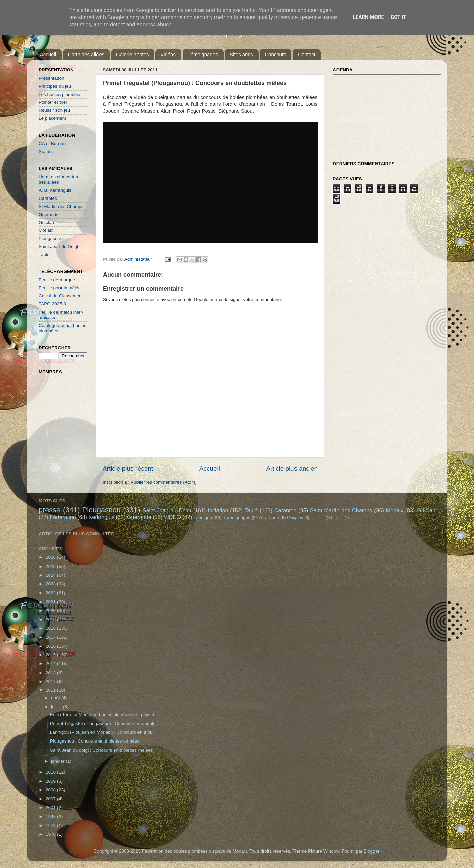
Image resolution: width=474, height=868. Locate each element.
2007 (51, 799)
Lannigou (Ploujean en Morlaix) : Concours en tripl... (102, 732)
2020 (51, 610)
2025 (51, 566)
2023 (51, 584)
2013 (51, 673)
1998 (51, 816)
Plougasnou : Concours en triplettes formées (95, 741)
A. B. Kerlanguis (55, 190)
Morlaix (46, 230)
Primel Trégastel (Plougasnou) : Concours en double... (105, 724)
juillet (57, 707)
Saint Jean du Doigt (58, 246)
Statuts (46, 152)
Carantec (48, 198)
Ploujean (295, 518)
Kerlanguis (101, 517)
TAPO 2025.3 (52, 304)
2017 (51, 637)
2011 (51, 690)
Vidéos (168, 54)
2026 (51, 557)
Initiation (218, 510)
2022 (51, 593)
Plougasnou (51, 238)
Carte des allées (86, 54)
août (56, 698)
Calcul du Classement (61, 296)
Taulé (44, 255)
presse (50, 510)
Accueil (48, 54)
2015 (51, 655)
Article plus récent (128, 468)
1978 (51, 825)
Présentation (51, 78)
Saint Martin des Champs (341, 510)
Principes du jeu (55, 86)
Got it (398, 17)
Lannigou (203, 518)
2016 (51, 646)
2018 (51, 628)
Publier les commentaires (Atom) (164, 482)
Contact (307, 54)
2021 (51, 602)
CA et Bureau (52, 143)
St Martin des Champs (61, 206)
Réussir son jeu (54, 110)
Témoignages (203, 54)
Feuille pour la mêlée (60, 288)
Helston (337, 518)
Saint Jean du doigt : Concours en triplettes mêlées (101, 750)
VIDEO (172, 517)
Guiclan (46, 223)
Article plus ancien (292, 468)
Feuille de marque (57, 280)
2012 (51, 681)
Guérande (49, 214)
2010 (51, 772)
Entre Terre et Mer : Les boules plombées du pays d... (104, 714)
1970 (51, 834)
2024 (51, 575)
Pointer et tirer (53, 102)
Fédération (63, 517)
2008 (51, 790)
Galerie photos (132, 54)
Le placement (52, 118)
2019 (51, 620)
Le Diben (270, 518)
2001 (51, 808)
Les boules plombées (60, 94)
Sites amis (241, 54)
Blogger (371, 851)
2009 (51, 781)
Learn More (368, 17)
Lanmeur (318, 518)
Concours (275, 54)
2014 (51, 664)
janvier (58, 761)
